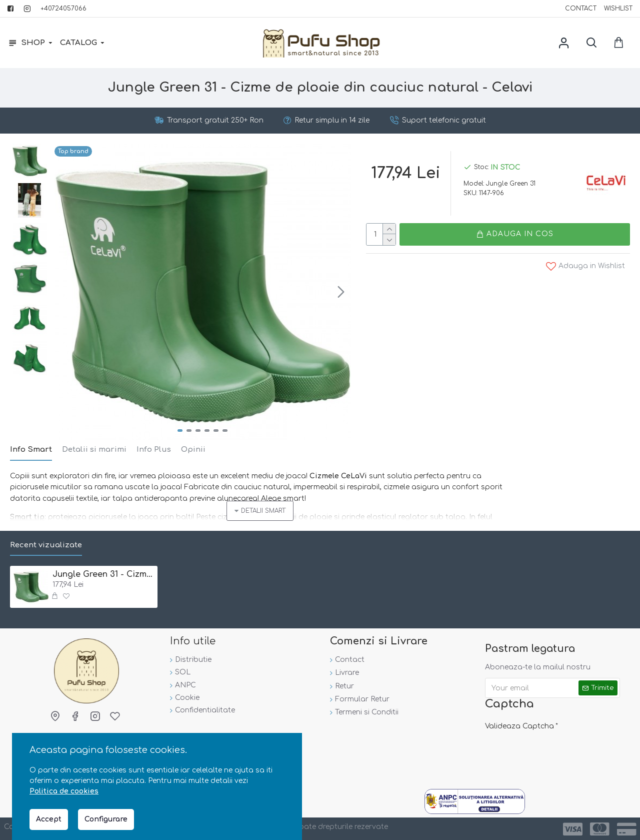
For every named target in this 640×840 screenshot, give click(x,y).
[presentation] (555, 753)
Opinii (193, 450)
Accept (49, 819)
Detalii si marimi (94, 450)
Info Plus (154, 450)
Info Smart (31, 450)
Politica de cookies (64, 791)
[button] (341, 292)
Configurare (106, 819)
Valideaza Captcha (519, 726)
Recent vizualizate (46, 545)
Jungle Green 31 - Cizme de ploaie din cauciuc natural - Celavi (103, 574)
